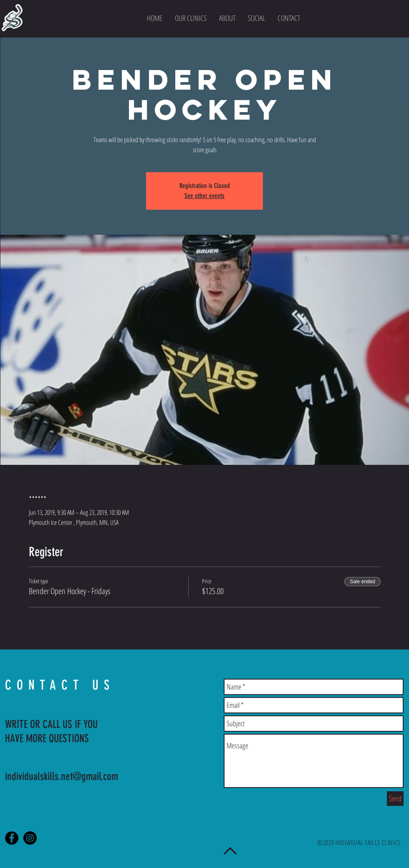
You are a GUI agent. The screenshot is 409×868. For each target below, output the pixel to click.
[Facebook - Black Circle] (12, 838)
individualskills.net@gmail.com (62, 776)
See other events (204, 196)
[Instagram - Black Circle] (30, 838)
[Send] (395, 799)
